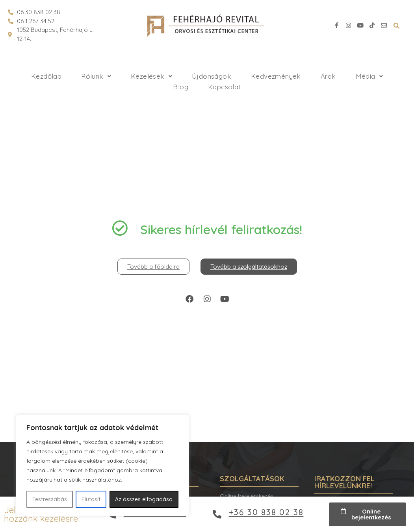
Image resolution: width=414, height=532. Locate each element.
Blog (181, 87)
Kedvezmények (276, 76)
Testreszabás (50, 499)
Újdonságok (212, 76)
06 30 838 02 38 (39, 12)
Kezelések (151, 76)
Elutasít (91, 499)
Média (369, 76)
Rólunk (96, 76)
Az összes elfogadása (144, 499)
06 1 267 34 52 (36, 21)
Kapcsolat (225, 87)
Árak (328, 76)
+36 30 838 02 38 (266, 512)
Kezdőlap (46, 76)
